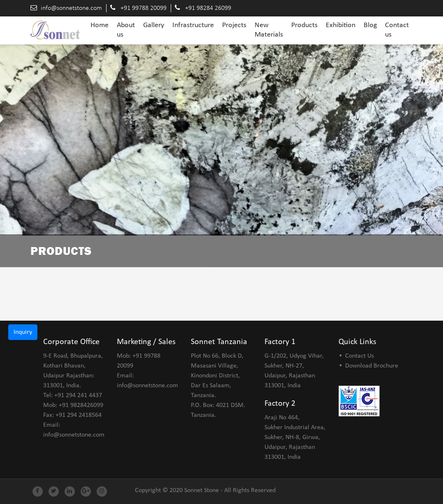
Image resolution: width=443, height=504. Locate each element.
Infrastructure (193, 25)
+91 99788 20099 (144, 8)
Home (100, 25)
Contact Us (360, 356)
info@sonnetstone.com (71, 8)
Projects (234, 25)
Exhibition (341, 25)
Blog (370, 25)
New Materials (269, 30)
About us (126, 30)
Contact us (397, 30)
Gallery (154, 25)
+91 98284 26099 (208, 8)
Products (304, 25)
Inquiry (23, 332)
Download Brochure (372, 366)
